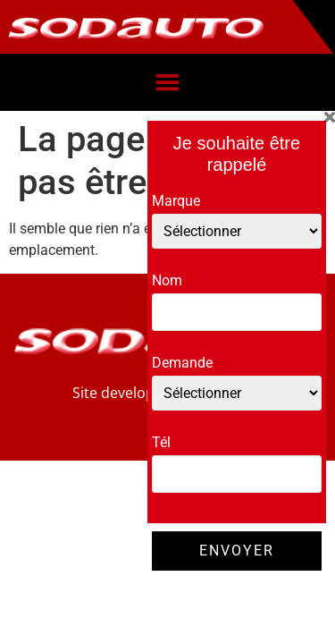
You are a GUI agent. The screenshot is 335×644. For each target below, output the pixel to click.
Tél (166, 443)
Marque (181, 201)
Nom (172, 281)
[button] (168, 82)
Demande (187, 363)
